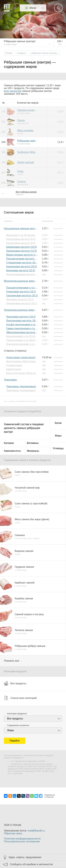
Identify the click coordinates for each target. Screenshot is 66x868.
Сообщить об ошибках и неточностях (31, 864)
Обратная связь (13, 833)
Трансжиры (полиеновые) (21, 390)
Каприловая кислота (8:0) (21, 243)
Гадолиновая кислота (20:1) (22, 296)
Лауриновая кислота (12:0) (21, 251)
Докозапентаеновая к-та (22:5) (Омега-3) (30, 344)
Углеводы (58, 448)
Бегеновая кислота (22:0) (21, 270)
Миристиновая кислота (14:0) (23, 255)
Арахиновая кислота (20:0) (21, 267)
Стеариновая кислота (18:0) (22, 263)
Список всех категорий (20, 698)
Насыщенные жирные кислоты (22, 228)
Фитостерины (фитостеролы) (23, 361)
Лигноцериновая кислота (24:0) (24, 274)
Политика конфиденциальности (22, 839)
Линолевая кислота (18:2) (21, 317)
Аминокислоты (12, 451)
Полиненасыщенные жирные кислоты (26, 310)
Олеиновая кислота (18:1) (21, 292)
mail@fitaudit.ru (36, 831)
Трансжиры (10, 380)
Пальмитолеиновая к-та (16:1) (24, 288)
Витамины (33, 443)
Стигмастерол (14, 365)
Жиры (58, 436)
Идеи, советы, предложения (25, 857)
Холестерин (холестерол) (21, 357)
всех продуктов (13, 91)
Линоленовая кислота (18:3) (22, 321)
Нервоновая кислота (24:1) (22, 303)
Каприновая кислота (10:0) (21, 247)
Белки (58, 423)
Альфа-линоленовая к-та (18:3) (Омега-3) (30, 325)
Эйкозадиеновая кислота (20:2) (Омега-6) (30, 332)
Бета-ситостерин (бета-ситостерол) (26, 373)
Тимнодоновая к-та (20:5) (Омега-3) (27, 340)
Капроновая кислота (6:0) (21, 239)
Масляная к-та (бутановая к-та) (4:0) (27, 235)
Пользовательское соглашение (22, 841)
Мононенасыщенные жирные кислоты (26, 281)
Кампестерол (14, 369)
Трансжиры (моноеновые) (21, 386)
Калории (9, 443)
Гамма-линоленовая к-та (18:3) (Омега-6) (30, 328)
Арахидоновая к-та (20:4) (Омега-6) (26, 336)
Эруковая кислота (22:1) (20, 299)
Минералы (33, 451)
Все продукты (15, 683)
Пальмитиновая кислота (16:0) (24, 259)
